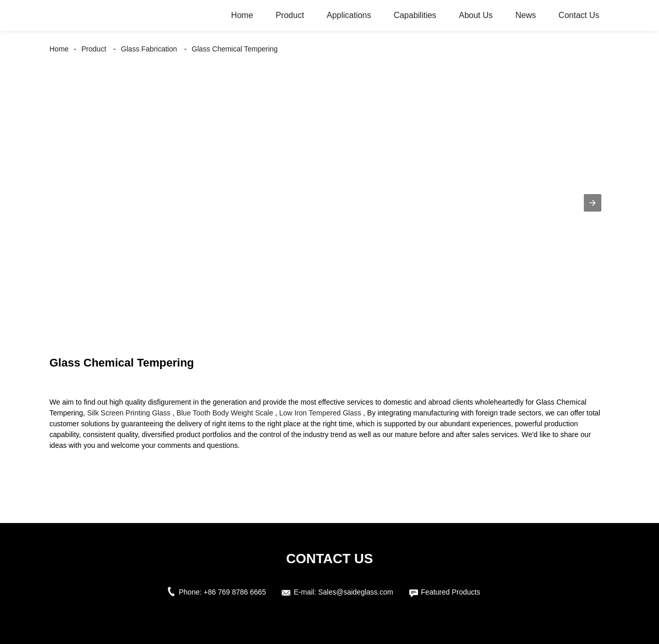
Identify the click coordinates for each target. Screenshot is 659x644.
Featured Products (451, 592)
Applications (349, 15)
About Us (476, 15)
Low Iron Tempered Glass (320, 413)
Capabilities (415, 15)
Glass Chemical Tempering (235, 49)
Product (290, 15)
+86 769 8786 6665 (235, 592)
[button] (593, 203)
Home (242, 15)
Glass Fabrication (149, 49)
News (526, 15)
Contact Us (579, 15)
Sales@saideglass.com (356, 592)
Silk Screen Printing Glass (129, 413)
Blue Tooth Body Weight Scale (225, 413)
